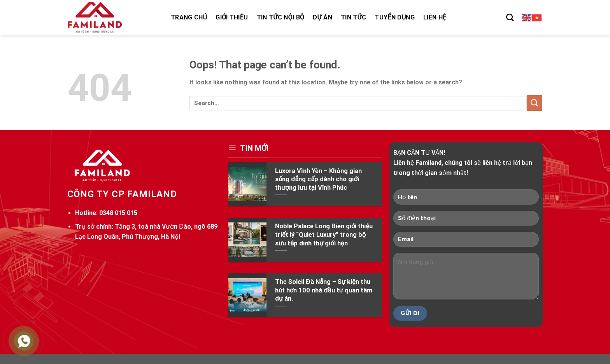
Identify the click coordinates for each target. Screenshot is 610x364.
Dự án (323, 17)
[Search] (510, 17)
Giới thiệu (232, 17)
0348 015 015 (118, 213)
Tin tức (353, 17)
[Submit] (535, 103)
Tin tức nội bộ (281, 17)
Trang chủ (189, 17)
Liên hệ (435, 17)
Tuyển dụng (395, 17)
